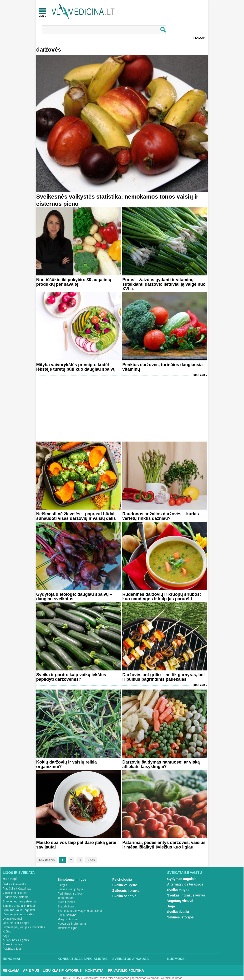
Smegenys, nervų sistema (19, 901)
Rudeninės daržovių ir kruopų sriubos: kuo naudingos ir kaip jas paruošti (162, 597)
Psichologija (122, 880)
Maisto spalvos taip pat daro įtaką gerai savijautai (76, 845)
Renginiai (11, 959)
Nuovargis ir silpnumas (72, 924)
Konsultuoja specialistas (83, 959)
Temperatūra (66, 898)
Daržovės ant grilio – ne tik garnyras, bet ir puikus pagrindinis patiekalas (163, 677)
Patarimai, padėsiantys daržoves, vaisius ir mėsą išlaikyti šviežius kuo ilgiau (164, 845)
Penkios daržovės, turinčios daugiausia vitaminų (162, 367)
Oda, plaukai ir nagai (16, 923)
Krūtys (7, 932)
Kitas (91, 860)
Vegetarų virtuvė (180, 901)
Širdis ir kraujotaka (15, 884)
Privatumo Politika (126, 970)
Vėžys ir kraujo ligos (70, 889)
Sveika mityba (178, 890)
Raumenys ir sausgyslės (18, 914)
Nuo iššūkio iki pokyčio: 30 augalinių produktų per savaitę (74, 282)
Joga (171, 906)
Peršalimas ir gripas (70, 894)
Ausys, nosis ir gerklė (16, 940)
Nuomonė (176, 959)
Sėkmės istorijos (180, 917)
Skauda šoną (66, 906)
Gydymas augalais (182, 879)
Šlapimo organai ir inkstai (19, 906)
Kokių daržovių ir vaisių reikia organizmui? (66, 764)
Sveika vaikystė (125, 885)
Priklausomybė (67, 915)
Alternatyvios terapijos (185, 884)
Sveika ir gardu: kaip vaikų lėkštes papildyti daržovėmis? (71, 677)
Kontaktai (95, 970)
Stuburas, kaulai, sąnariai (19, 910)
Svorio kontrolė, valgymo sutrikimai (80, 911)
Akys (6, 936)
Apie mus (31, 970)
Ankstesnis (47, 860)
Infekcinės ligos (67, 928)
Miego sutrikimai (68, 919)
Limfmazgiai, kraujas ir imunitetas (24, 927)
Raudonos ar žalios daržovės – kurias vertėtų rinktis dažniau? (160, 516)
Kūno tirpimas (66, 902)
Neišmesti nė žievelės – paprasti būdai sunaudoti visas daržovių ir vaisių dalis (76, 516)
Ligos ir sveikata (19, 873)
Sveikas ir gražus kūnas (186, 895)
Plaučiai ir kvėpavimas (17, 889)
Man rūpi (10, 879)
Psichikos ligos (12, 949)
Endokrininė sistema (16, 897)
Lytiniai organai (12, 919)
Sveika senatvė (124, 896)
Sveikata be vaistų (185, 873)
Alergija (62, 885)
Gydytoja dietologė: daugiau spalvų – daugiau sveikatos (74, 597)
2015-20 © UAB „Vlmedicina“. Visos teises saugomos (95, 978)
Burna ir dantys (13, 944)
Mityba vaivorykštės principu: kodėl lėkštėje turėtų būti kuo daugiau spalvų (76, 367)
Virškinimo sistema (15, 893)
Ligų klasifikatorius (62, 970)
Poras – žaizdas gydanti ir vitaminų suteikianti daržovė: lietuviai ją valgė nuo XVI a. (164, 284)
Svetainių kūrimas (171, 978)
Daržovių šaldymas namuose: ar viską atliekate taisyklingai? (161, 764)
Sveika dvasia (178, 912)
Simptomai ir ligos (72, 880)
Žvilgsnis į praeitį (126, 890)
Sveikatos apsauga (131, 959)
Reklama (199, 38)
